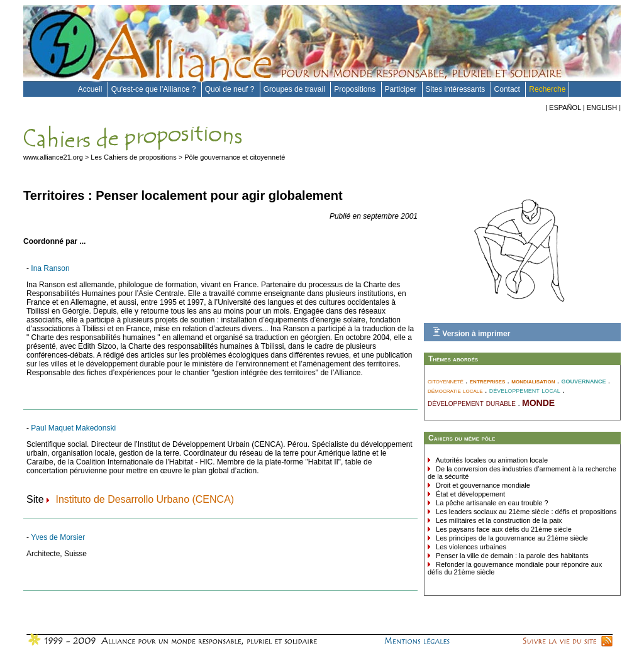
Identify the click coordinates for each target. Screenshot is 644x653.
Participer (402, 89)
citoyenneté (446, 381)
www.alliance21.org (53, 157)
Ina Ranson (50, 268)
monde (538, 402)
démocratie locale (455, 390)
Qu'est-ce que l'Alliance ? (155, 89)
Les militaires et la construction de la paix (498, 520)
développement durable (472, 403)
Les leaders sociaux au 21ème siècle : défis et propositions (525, 512)
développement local (525, 390)
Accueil (91, 89)
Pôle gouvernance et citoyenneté (235, 157)
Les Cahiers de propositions (133, 157)
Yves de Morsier (58, 537)
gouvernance (583, 381)
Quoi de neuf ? (231, 89)
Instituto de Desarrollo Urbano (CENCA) (145, 499)
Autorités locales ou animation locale (491, 460)
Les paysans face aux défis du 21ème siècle (503, 529)
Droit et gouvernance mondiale (482, 485)
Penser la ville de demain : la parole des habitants (511, 556)
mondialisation (533, 381)
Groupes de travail (295, 89)
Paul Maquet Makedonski (73, 428)
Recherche (547, 89)
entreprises (487, 381)
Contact (508, 89)
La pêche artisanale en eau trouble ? (491, 503)
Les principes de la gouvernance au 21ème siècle (511, 538)
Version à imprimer (471, 332)
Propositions (356, 89)
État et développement (469, 494)
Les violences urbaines (470, 547)
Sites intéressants (457, 89)
